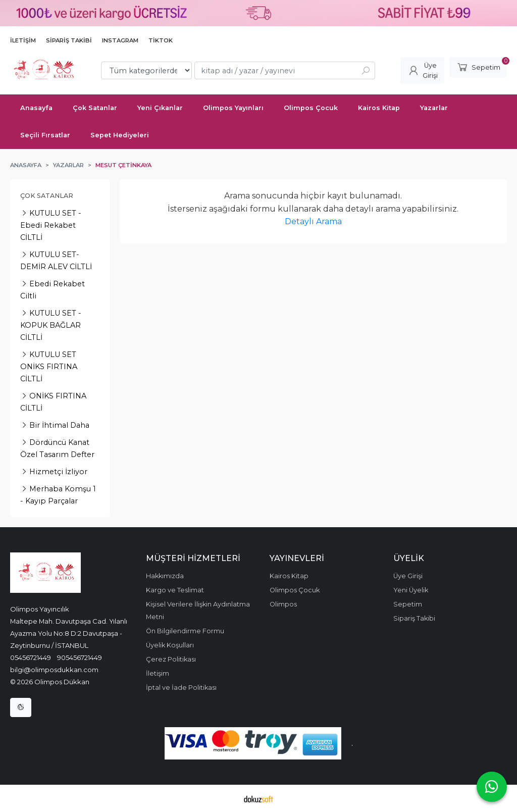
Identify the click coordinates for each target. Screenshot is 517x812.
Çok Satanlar (47, 196)
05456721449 (31, 657)
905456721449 (80, 657)
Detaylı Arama (313, 221)
